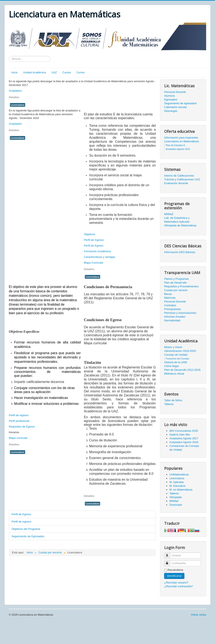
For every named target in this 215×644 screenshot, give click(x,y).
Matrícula (170, 298)
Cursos (67, 72)
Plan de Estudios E (175, 145)
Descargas (171, 111)
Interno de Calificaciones (179, 176)
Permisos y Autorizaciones (180, 313)
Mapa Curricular (93, 263)
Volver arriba (199, 615)
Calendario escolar (176, 107)
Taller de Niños (173, 400)
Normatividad (172, 320)
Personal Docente (175, 92)
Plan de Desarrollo (175, 283)
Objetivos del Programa (26, 529)
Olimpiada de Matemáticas (180, 225)
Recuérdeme (175, 570)
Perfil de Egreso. (22, 514)
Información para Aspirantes (181, 138)
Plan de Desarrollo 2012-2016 (182, 370)
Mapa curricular (18, 438)
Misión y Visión (173, 347)
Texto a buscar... (9, 56)
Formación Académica (97, 251)
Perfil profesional (19, 421)
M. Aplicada (176, 482)
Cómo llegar (172, 366)
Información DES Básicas (180, 252)
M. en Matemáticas (181, 490)
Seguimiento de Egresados (28, 536)
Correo (81, 72)
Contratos (170, 305)
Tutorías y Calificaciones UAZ (182, 179)
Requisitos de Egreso (22, 427)
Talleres (169, 404)
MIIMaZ (169, 214)
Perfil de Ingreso (94, 240)
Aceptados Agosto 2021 (178, 149)
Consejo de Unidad (176, 355)
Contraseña (169, 562)
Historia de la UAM (176, 362)
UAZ (54, 72)
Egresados (171, 100)
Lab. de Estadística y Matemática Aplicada (177, 220)
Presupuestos (173, 309)
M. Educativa (177, 486)
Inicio (14, 72)
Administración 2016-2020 (180, 351)
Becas (168, 294)
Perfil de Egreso (94, 246)
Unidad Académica (34, 72)
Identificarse (174, 576)
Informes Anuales (175, 317)
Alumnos (170, 96)
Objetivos (89, 234)
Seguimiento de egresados (180, 103)
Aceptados (15, 91)
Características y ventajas (99, 257)
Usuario (169, 554)
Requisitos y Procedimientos (181, 286)
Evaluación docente (176, 183)
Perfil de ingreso (19, 415)
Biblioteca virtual (174, 374)
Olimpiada (176, 497)
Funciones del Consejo (177, 359)
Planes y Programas (176, 279)
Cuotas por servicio (176, 290)
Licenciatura (18, 105)
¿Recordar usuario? (176, 583)
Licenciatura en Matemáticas (182, 141)
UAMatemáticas (179, 474)
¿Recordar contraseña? (179, 586)
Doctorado (176, 505)
